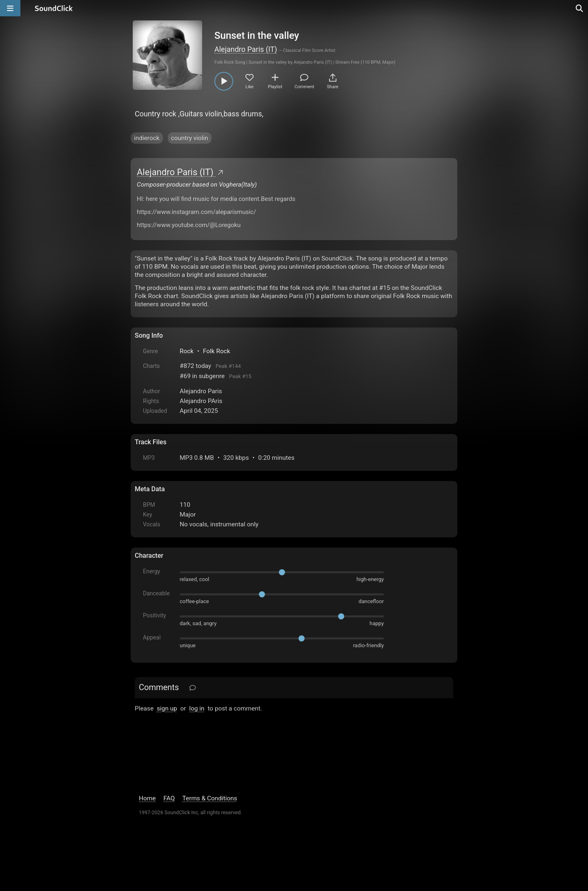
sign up (167, 708)
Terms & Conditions (210, 798)
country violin (190, 138)
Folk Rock (217, 351)
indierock (147, 138)
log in (197, 708)
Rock (187, 351)
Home (147, 798)
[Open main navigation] (10, 8)
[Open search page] (580, 8)
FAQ (169, 798)
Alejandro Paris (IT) (246, 49)
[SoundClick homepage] (54, 8)
